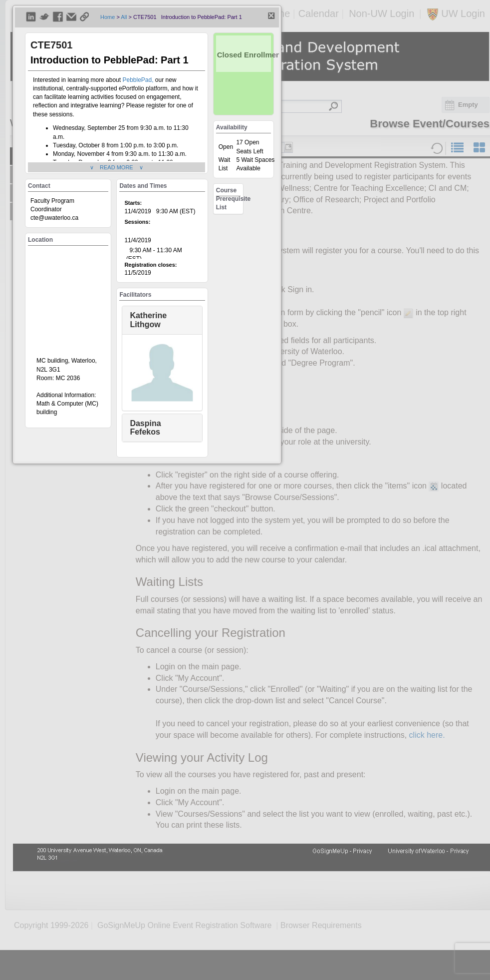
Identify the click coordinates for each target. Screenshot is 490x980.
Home (108, 17)
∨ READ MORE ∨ (117, 167)
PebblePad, (138, 80)
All (124, 17)
